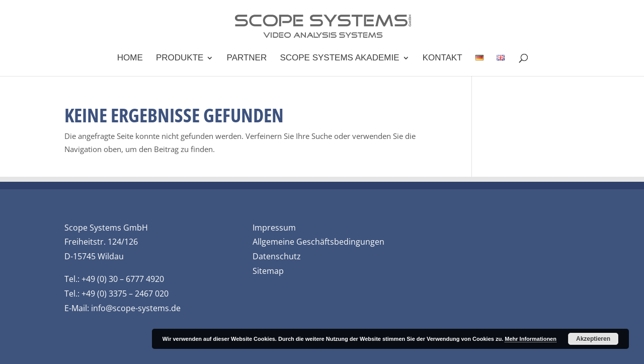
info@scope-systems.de (136, 308)
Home (130, 58)
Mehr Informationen (531, 339)
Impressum (274, 228)
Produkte (180, 58)
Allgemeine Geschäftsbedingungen (318, 242)
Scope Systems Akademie (339, 58)
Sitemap (268, 271)
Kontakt (442, 58)
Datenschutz (277, 256)
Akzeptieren (593, 339)
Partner (247, 58)
